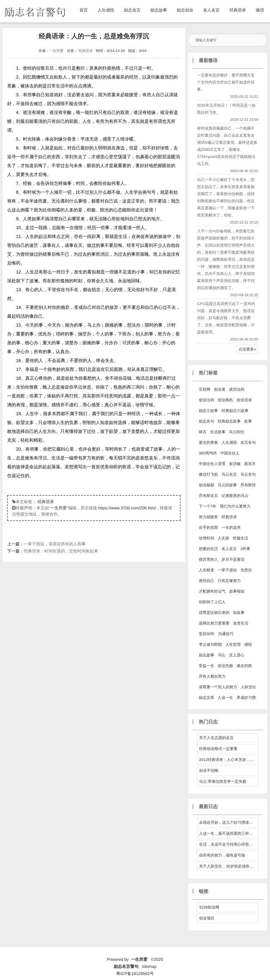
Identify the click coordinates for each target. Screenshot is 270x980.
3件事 (245, 549)
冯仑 (222, 655)
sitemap (149, 966)
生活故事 (218, 432)
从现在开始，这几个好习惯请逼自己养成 (229, 822)
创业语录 (244, 400)
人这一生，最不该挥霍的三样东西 (228, 833)
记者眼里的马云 (235, 496)
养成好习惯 (246, 698)
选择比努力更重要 (214, 623)
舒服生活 (240, 538)
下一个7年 (208, 506)
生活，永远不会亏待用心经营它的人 (229, 844)
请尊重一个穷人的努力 (218, 687)
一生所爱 (56, 51)
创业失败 (225, 666)
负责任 (246, 570)
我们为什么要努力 (235, 506)
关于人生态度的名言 (216, 738)
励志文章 (207, 698)
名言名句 (248, 442)
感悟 (248, 644)
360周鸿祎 (208, 453)
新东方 (250, 464)
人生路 (224, 538)
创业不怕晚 (209, 771)
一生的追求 (231, 527)
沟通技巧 (226, 634)
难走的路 (244, 666)
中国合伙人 (230, 453)
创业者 (220, 389)
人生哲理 (233, 644)
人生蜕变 (207, 570)
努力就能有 (208, 517)
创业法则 (207, 400)
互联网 (205, 389)
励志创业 (185, 10)
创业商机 (225, 400)
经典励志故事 (229, 421)
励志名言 (132, 10)
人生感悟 (106, 10)
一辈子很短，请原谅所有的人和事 (55, 544)
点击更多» (247, 349)
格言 (203, 432)
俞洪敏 (235, 464)
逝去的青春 (208, 442)
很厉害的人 (208, 559)
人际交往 (248, 687)
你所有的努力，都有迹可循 (222, 855)
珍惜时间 (207, 538)
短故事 (239, 613)
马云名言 (229, 474)
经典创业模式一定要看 (218, 749)
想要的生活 (208, 549)
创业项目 (207, 918)
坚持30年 (207, 634)
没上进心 (237, 655)
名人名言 (211, 10)
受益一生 (207, 666)
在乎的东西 (208, 527)
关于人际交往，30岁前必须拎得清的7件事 (229, 866)
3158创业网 (209, 907)
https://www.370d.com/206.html (127, 508)
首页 (84, 10)
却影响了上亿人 (212, 602)
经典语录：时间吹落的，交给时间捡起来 (61, 551)
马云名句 (248, 474)
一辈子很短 (227, 570)
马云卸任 (237, 432)
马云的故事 (227, 485)
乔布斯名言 (208, 496)
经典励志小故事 (235, 411)
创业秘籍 (207, 485)
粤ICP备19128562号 (135, 974)
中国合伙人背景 (212, 464)
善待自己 (207, 581)
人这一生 (225, 698)
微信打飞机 (208, 474)
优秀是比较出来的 (214, 613)
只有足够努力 (229, 581)
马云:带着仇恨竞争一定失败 (223, 781)
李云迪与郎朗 (210, 644)
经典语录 (238, 10)
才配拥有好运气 (212, 591)
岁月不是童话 (233, 559)
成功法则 (237, 389)
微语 (260, 10)
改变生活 (241, 623)
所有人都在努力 (212, 676)
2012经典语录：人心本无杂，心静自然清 (229, 760)
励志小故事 (208, 411)
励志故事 (159, 10)
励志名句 (207, 421)
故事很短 (237, 591)
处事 (248, 421)
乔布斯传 (248, 485)
